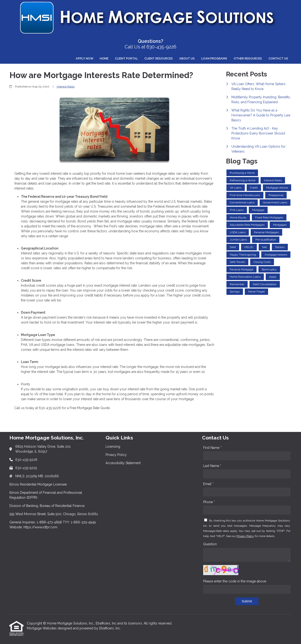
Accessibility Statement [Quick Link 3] (123, 463)
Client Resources (159, 58)
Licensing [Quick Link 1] (113, 446)
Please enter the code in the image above (235, 581)
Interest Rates (66, 87)
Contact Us (278, 58)
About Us (187, 58)
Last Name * (212, 466)
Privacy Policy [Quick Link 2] (116, 455)
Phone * (209, 502)
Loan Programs (214, 58)
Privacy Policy (245, 536)
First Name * (212, 448)
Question (210, 544)
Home (104, 58)
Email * (208, 484)
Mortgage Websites (42, 628)
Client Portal (126, 58)
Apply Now (85, 58)
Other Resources (248, 58)
